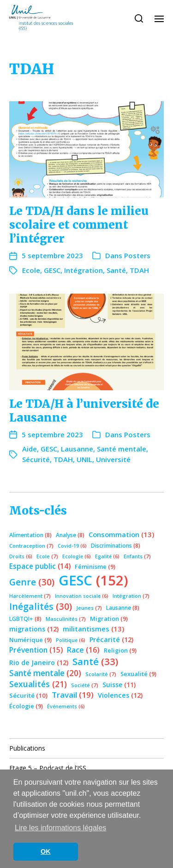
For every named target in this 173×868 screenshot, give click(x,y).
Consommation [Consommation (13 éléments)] (121, 534)
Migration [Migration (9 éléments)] (109, 619)
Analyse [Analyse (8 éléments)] (70, 535)
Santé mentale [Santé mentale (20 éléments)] (45, 673)
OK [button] (46, 851)
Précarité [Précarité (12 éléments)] (111, 639)
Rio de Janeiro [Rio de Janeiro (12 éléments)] (39, 663)
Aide (30, 449)
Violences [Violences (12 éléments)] (120, 695)
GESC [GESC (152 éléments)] (93, 580)
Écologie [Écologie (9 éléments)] (26, 706)
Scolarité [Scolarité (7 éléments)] (101, 674)
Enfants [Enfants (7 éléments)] (137, 556)
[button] (139, 18)
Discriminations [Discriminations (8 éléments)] (116, 546)
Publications (27, 748)
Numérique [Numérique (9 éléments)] (30, 640)
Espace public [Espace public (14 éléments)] (40, 566)
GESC (52, 270)
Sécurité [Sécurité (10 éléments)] (28, 695)
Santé (116, 270)
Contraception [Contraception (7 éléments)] (31, 546)
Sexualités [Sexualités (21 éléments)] (38, 684)
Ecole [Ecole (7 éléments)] (47, 556)
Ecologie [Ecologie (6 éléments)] (77, 556)
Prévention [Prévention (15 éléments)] (36, 650)
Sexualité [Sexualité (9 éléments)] (138, 674)
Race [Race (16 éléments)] (83, 650)
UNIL (84, 459)
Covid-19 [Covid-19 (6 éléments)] (72, 546)
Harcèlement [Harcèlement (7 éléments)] (30, 596)
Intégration (84, 270)
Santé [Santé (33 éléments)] (95, 661)
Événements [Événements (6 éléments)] (66, 706)
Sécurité (36, 459)
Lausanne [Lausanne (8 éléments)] (123, 608)
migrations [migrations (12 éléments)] (34, 629)
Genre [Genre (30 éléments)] (32, 582)
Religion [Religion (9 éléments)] (120, 650)
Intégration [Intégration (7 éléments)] (131, 596)
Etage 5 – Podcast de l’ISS (48, 768)
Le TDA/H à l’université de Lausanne (84, 411)
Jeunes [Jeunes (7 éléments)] (89, 608)
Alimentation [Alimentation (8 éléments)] (30, 535)
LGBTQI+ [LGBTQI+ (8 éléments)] (25, 619)
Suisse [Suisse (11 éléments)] (119, 685)
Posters (137, 255)
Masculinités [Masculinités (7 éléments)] (66, 619)
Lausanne (77, 449)
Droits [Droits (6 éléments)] (21, 556)
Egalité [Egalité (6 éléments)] (107, 556)
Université (113, 459)
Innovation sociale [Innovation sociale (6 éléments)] (82, 596)
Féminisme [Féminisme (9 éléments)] (95, 567)
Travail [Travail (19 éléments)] (73, 695)
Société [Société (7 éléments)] (85, 685)
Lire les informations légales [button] (60, 828)
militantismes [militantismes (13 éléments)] (93, 629)
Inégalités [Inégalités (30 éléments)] (41, 606)
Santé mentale (122, 449)
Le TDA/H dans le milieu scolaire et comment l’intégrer (79, 225)
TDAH (139, 270)
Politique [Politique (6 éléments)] (71, 640)
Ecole (31, 270)
